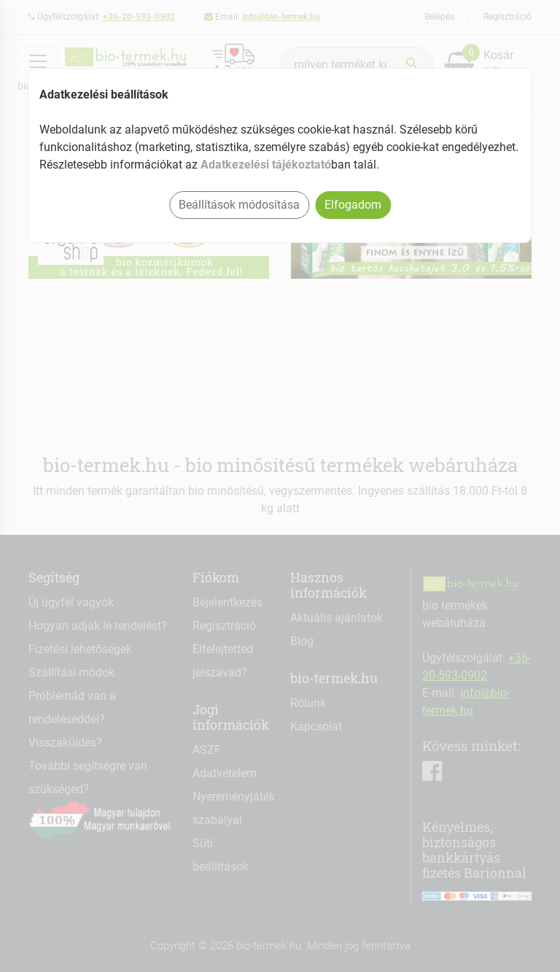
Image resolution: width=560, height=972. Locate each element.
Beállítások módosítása (239, 205)
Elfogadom (353, 205)
